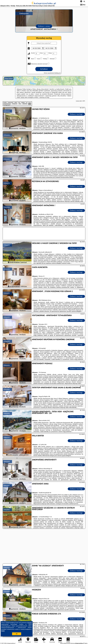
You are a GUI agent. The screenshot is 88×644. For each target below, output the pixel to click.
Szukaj (44, 69)
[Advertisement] (44, 546)
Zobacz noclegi (76, 114)
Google (30, 623)
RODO (3, 631)
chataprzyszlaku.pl (44, 3)
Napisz (86, 643)
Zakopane (7, 111)
